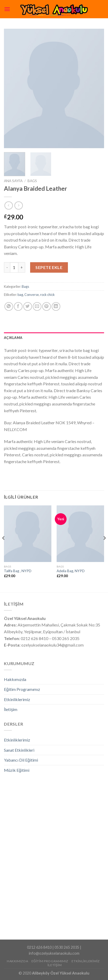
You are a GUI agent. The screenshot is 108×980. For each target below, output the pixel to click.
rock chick (47, 295)
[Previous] (4, 548)
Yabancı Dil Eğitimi (21, 760)
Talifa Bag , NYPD (18, 571)
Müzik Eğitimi (17, 770)
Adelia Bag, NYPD (71, 571)
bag (20, 295)
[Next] (104, 548)
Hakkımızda (15, 679)
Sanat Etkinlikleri (19, 750)
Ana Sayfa (13, 181)
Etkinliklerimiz (17, 699)
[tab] (54, 338)
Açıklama (13, 338)
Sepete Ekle (49, 267)
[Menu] (7, 9)
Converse (32, 295)
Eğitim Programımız (22, 689)
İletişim (11, 709)
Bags (32, 181)
